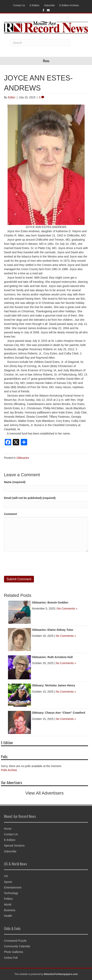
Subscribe (49, 5)
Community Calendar (17, 946)
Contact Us (19, 5)
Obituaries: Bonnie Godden (50, 602)
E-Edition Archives (69, 5)
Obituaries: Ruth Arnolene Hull (52, 657)
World (8, 905)
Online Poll (11, 958)
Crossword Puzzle (15, 941)
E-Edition (35, 5)
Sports (8, 882)
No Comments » (67, 609)
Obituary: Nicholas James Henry (53, 685)
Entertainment (13, 887)
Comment (10, 514)
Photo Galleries (14, 952)
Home (8, 829)
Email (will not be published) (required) (30, 498)
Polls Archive (9, 770)
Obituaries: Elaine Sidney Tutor (53, 630)
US (6, 876)
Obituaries (23, 458)
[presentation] (34, 564)
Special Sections (14, 846)
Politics (8, 899)
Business (10, 910)
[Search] (40, 43)
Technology (11, 893)
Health (8, 916)
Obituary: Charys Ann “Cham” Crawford (58, 713)
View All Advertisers (45, 793)
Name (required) (15, 482)
